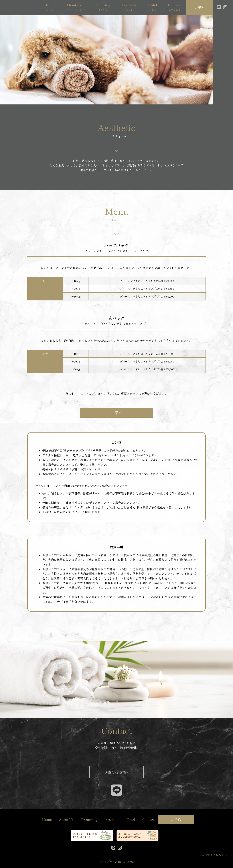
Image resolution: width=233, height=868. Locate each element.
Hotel (131, 819)
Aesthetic (112, 819)
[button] (200, 8)
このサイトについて (214, 855)
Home (47, 819)
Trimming (89, 819)
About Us (66, 819)
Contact (148, 819)
